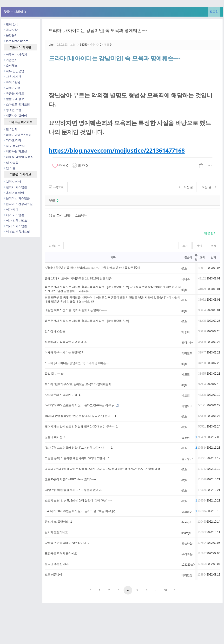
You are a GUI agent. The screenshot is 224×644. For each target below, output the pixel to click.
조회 (202, 257)
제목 (113, 257)
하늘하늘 (187, 544)
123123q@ (188, 565)
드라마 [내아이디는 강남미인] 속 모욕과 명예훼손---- (98, 31)
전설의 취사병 (54, 437)
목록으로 (56, 187)
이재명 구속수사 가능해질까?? (64, 353)
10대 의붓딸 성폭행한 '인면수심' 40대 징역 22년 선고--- (79, 416)
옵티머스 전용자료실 (18, 204)
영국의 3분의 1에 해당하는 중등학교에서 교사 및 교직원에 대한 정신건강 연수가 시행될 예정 (102, 469)
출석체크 (11, 65)
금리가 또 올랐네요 (57, 522)
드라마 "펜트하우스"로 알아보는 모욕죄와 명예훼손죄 (78, 384)
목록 (214, 246)
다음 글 (209, 187)
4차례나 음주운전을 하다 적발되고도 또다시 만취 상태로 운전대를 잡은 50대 (92, 268)
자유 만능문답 (14, 71)
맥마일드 (187, 353)
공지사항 (11, 30)
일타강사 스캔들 (55, 331)
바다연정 (187, 575)
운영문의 (11, 35)
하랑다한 (187, 343)
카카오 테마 (12, 140)
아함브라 (187, 406)
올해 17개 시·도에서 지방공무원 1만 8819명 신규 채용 (78, 279)
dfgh (52, 45)
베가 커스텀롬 (14, 215)
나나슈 (186, 279)
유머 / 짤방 (12, 82)
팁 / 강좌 (10, 129)
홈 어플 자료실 (14, 146)
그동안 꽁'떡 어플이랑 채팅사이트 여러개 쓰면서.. (76, 458)
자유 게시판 (12, 77)
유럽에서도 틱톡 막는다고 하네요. (66, 342)
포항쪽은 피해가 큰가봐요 (61, 553)
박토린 (186, 374)
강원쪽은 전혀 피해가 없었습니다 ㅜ (67, 543)
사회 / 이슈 (12, 88)
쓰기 (185, 246)
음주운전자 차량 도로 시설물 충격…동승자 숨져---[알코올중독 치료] (87, 321)
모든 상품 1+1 (53, 575)
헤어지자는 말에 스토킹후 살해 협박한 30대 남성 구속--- (80, 427)
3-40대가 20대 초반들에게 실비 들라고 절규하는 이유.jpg (80, 405)
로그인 (214, 11)
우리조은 (187, 554)
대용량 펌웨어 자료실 (19, 157)
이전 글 (186, 187)
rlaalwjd (186, 522)
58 (165, 590)
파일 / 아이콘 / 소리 (17, 135)
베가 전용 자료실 (16, 220)
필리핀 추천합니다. (57, 564)
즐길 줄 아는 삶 (54, 374)
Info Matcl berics (16, 41)
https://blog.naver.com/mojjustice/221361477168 (117, 150)
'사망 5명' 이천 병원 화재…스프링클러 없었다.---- (75, 490)
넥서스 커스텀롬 (15, 226)
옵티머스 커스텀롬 (17, 198)
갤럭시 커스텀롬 (15, 187)
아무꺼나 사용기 (15, 54)
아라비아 (187, 512)
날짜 (213, 257)
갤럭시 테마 (12, 182)
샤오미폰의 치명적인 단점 (61, 395)
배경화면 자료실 (15, 151)
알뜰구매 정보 (14, 99)
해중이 (186, 332)
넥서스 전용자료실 (17, 232)
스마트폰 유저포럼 (17, 104)
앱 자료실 (11, 163)
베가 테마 (11, 209)
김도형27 (187, 459)
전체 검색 (11, 24)
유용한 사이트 (14, 93)
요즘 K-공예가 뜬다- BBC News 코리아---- (70, 479)
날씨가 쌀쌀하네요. (57, 532)
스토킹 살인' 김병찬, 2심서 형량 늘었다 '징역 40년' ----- (78, 501)
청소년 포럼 (12, 110)
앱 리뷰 (10, 168)
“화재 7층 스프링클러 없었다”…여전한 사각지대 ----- (77, 448)
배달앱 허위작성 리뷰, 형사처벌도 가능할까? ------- (76, 310)
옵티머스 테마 (14, 193)
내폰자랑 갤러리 (15, 115)
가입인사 (11, 60)
